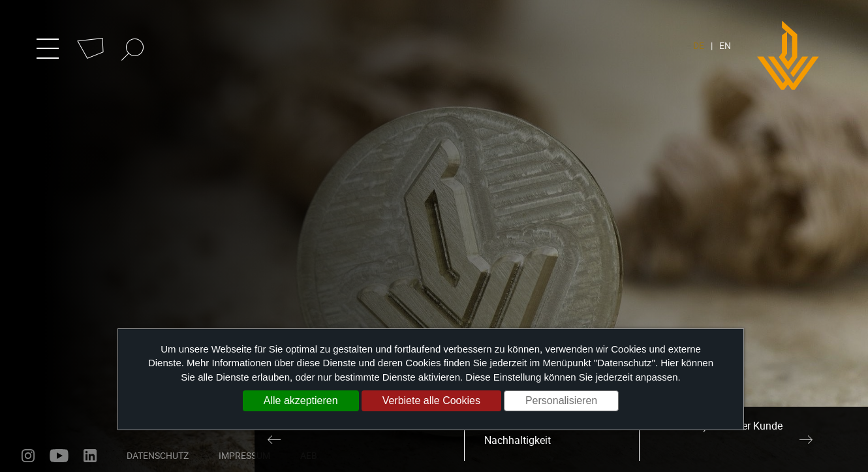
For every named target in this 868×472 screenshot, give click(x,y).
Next (806, 439)
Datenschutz (158, 455)
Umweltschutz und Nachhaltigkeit (527, 433)
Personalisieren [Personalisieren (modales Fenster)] (561, 401)
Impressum (244, 455)
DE (699, 45)
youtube (59, 456)
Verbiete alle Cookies (431, 401)
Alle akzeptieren (301, 401)
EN (725, 45)
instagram (28, 456)
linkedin (90, 456)
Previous (274, 439)
